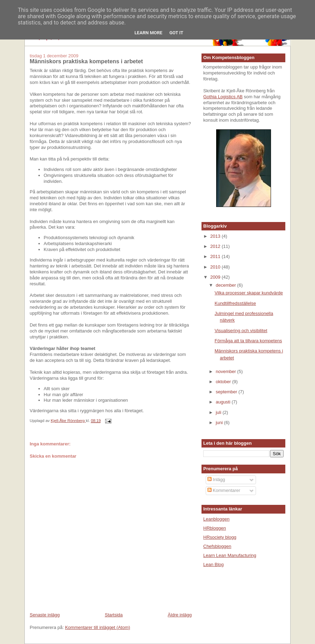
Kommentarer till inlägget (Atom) (97, 627)
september (227, 392)
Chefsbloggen (217, 546)
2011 (216, 256)
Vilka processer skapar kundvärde (249, 293)
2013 (216, 236)
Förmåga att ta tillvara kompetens (248, 341)
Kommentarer (224, 490)
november (226, 371)
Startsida (114, 615)
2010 (216, 267)
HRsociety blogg (220, 537)
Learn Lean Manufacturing (230, 555)
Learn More (148, 33)
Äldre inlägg (180, 615)
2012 (216, 246)
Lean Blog (214, 564)
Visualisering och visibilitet (241, 331)
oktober (224, 382)
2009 (216, 277)
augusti (224, 402)
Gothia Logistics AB (223, 97)
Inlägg (216, 480)
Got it (176, 33)
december (226, 285)
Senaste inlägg (45, 615)
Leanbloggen (216, 519)
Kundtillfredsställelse (235, 303)
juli (219, 412)
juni (220, 423)
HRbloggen (215, 528)
